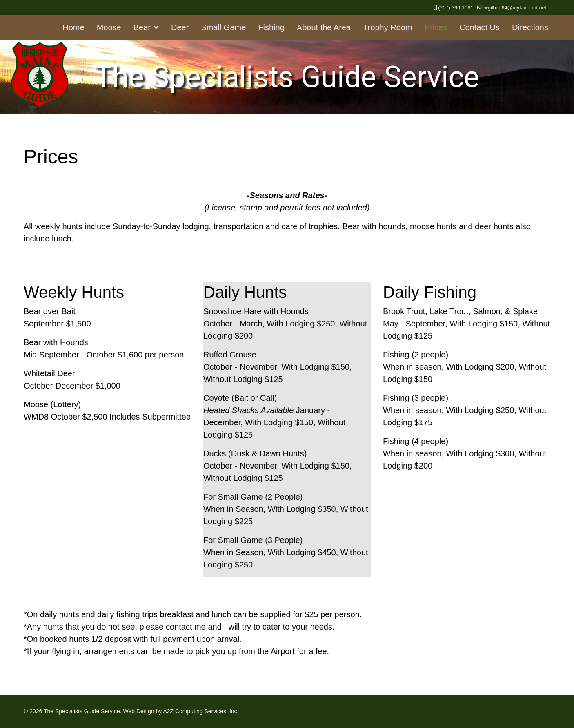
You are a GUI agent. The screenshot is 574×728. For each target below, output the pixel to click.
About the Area (324, 27)
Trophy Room (387, 27)
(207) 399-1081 (456, 8)
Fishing (271, 27)
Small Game (223, 27)
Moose (109, 27)
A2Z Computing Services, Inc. (201, 711)
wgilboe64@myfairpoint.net (515, 8)
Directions (530, 27)
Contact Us (479, 27)
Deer (180, 27)
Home (73, 27)
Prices (436, 27)
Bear (142, 27)
